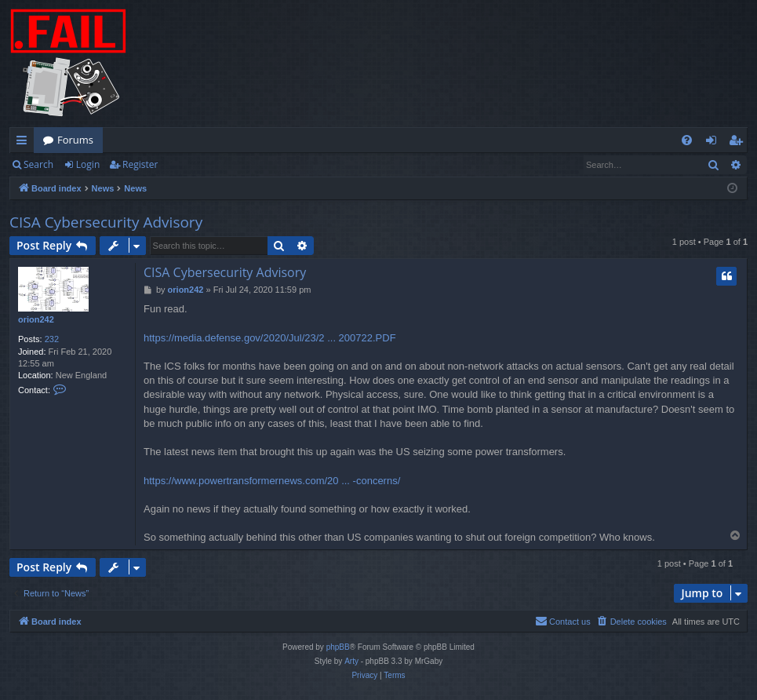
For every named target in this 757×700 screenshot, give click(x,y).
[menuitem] (687, 140)
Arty (351, 661)
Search (38, 164)
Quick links (25, 143)
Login (88, 164)
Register (140, 164)
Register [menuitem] (739, 143)
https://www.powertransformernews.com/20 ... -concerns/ (272, 481)
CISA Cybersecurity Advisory (106, 222)
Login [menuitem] (714, 143)
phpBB (338, 647)
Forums (75, 140)
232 (52, 339)
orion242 (36, 319)
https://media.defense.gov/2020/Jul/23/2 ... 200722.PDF (270, 338)
